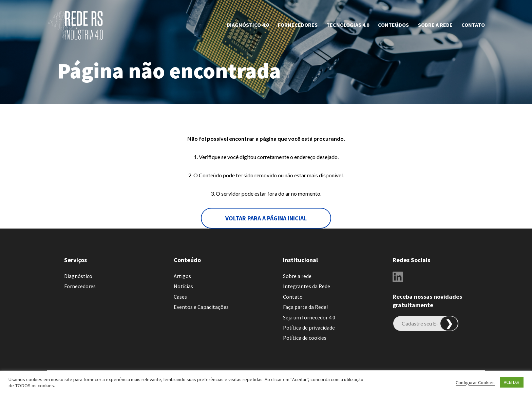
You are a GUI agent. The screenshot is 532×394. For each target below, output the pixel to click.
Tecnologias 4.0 (348, 25)
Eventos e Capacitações (201, 307)
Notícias (183, 286)
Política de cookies (305, 338)
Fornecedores (298, 25)
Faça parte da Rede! (305, 307)
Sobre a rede (435, 25)
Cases (180, 297)
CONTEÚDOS (393, 25)
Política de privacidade (309, 328)
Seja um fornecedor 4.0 (309, 317)
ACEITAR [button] (512, 382)
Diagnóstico (78, 276)
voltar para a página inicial (266, 218)
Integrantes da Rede (307, 286)
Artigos (182, 276)
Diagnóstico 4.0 (248, 25)
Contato (473, 25)
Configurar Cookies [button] (475, 382)
